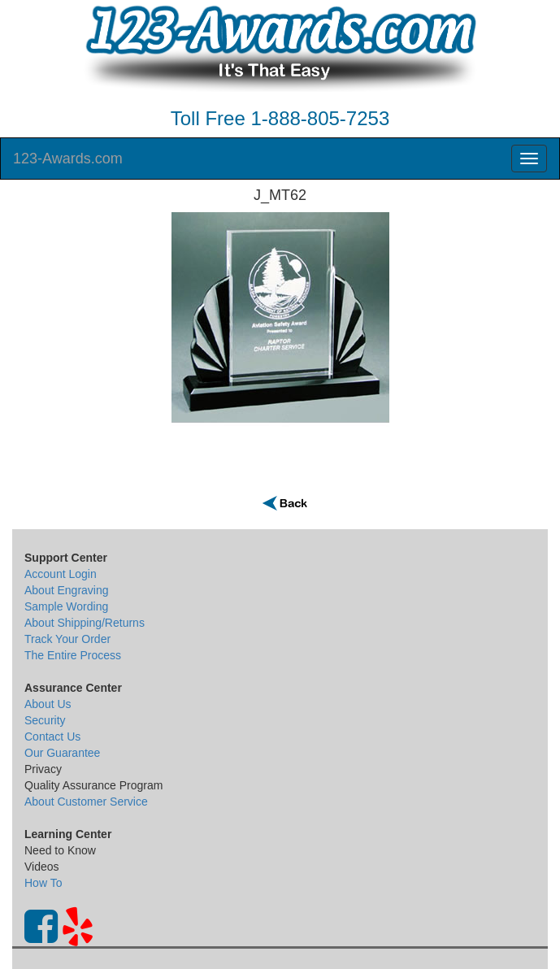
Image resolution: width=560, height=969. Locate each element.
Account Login (61, 574)
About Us (48, 704)
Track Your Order (67, 639)
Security (45, 720)
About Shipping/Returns (85, 623)
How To (43, 883)
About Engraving (67, 590)
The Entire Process (73, 655)
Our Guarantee (62, 753)
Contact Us (52, 737)
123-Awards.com (68, 159)
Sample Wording (66, 606)
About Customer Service (86, 802)
